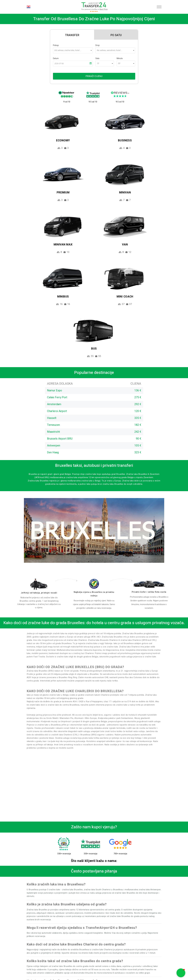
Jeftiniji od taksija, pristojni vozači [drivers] (39, 593)
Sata (97, 58)
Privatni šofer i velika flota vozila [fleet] (149, 592)
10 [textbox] (98, 63)
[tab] (72, 35)
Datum (56, 58)
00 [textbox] (119, 63)
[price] (94, 584)
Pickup (56, 45)
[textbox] (73, 50)
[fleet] (149, 584)
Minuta (120, 58)
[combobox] (73, 50)
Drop (98, 45)
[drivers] (39, 584)
